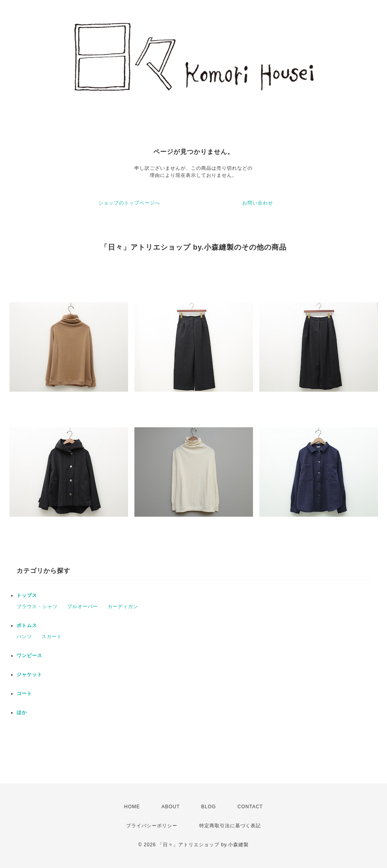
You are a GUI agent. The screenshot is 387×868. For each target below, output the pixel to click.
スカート (52, 637)
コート (24, 694)
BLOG (209, 807)
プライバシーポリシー (152, 826)
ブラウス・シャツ (37, 606)
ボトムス (27, 625)
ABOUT (170, 807)
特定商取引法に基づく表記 (230, 826)
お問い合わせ (258, 203)
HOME (132, 807)
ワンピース (29, 656)
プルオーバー (83, 606)
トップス (27, 595)
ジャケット (29, 675)
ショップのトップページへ (129, 203)
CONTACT (250, 807)
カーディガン (123, 606)
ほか (22, 713)
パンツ (24, 637)
